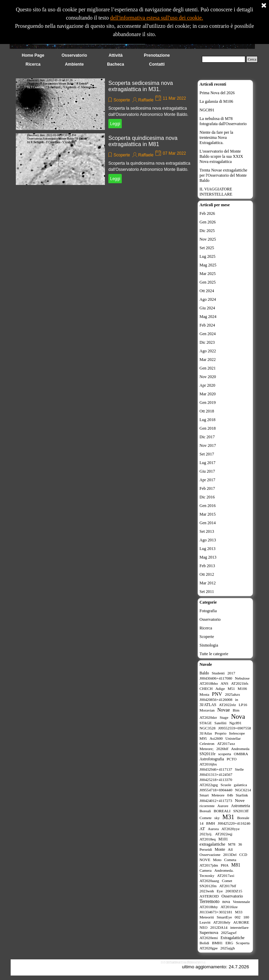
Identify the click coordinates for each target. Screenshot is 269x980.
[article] (105, 104)
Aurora (213, 829)
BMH (211, 823)
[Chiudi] (264, 6)
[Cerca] (224, 59)
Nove (240, 800)
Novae (224, 710)
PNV (217, 694)
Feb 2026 (207, 213)
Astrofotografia (212, 759)
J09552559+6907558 (234, 728)
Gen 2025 (208, 282)
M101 (223, 839)
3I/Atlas (206, 733)
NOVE (205, 860)
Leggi (115, 124)
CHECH (206, 689)
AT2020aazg (209, 881)
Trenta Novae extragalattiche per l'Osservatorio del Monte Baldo (223, 175)
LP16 (243, 705)
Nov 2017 (208, 445)
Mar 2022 (208, 360)
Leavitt (205, 922)
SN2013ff (241, 811)
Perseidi (206, 849)
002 (238, 917)
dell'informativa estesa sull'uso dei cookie (156, 18)
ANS (224, 683)
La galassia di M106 (216, 101)
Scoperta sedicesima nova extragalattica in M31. (141, 86)
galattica (240, 785)
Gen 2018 (208, 428)
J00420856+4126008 (216, 700)
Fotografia (208, 611)
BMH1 (217, 943)
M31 (228, 817)
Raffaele (146, 100)
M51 (231, 689)
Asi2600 (216, 738)
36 (240, 844)
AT (202, 829)
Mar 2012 (208, 583)
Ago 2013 (208, 540)
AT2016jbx (208, 764)
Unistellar (233, 738)
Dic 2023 (207, 342)
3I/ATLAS (208, 705)
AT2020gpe (209, 948)
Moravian (207, 710)
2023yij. (206, 834)
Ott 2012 (207, 574)
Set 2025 (207, 248)
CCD (243, 855)
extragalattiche (212, 844)
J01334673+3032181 (216, 912)
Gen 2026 (208, 222)
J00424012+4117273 (216, 801)
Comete (206, 818)
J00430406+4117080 (216, 678)
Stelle (239, 769)
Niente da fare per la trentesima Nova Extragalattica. (216, 137)
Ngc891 (235, 723)
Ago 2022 (208, 351)
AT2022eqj (224, 834)
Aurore (223, 806)
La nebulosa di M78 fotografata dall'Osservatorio (223, 121)
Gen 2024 (208, 334)
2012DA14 (219, 927)
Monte (220, 849)
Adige (220, 689)
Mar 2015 (208, 514)
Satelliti (220, 723)
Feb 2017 (207, 488)
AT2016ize (229, 907)
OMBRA (241, 754)
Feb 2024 (207, 325)
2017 (231, 673)
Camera (206, 870)
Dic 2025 (207, 231)
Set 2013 (207, 531)
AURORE (241, 922)
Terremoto (209, 901)
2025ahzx (233, 694)
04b (230, 795)
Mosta (204, 694)
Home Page (33, 55)
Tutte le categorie (214, 654)
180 (246, 917)
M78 (232, 844)
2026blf (222, 749)
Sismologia (209, 645)
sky (217, 818)
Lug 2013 (207, 549)
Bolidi (204, 943)
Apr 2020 (207, 385)
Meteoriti (207, 917)
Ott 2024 (207, 291)
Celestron (207, 744)
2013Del (230, 855)
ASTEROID (209, 896)
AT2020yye (231, 829)
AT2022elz (228, 705)
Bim (236, 710)
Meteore (218, 795)
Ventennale (241, 902)
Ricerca (206, 628)
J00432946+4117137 (216, 769)
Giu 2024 (207, 308)
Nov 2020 (208, 377)
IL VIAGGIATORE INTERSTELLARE (216, 192)
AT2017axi (226, 876)
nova (226, 902)
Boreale (243, 818)
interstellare (239, 927)
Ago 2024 (208, 299)
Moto (217, 860)
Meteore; (207, 749)
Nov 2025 (208, 239)
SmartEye (224, 917)
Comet (227, 881)
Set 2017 (207, 454)
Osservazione (210, 855)
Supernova (209, 933)
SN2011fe (207, 754)
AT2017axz (226, 744)
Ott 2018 (207, 411)
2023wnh (207, 891)
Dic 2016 (207, 497)
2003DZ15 (234, 891)
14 (201, 823)
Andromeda (240, 749)
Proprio (220, 733)
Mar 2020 (208, 394)
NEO (203, 927)
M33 (239, 912)
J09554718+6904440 (216, 790)
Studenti (218, 673)
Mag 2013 (208, 557)
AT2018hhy (209, 907)
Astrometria (241, 806)
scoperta (225, 754)
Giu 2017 (207, 471)
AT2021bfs (240, 683)
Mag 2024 (208, 317)
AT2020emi (209, 938)
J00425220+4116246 (234, 823)
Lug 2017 (207, 463)
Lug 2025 (207, 256)
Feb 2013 (207, 566)
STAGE (206, 723)
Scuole (226, 785)
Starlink (242, 795)
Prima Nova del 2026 (217, 93)
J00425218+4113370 (216, 780)
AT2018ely (222, 922)
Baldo (204, 673)
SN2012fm (208, 886)
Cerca (252, 59)
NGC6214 (243, 790)
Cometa (230, 860)
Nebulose (242, 678)
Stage (224, 717)
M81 (236, 865)
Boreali (205, 811)
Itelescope (237, 733)
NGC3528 (207, 728)
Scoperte (122, 100)
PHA (225, 865)
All (230, 849)
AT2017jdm (209, 865)
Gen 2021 (208, 368)
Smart (204, 795)
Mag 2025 (208, 265)
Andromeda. (224, 870)
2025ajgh (228, 948)
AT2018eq (208, 839)
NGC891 (207, 110)
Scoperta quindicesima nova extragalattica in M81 (143, 141)
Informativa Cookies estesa (183, 962)
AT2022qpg (209, 785)
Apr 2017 (207, 480)
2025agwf (229, 933)
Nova (238, 717)
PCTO (232, 759)
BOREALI (222, 811)
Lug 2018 (207, 420)
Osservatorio (210, 619)
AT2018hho (209, 683)
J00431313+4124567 (216, 774)
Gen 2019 (208, 403)
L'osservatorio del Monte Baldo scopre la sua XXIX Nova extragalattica (221, 156)
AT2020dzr (208, 717)
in (236, 700)
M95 (203, 738)
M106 (242, 689)
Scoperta (243, 943)
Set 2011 (207, 592)
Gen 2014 (208, 523)
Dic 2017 (207, 437)
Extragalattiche (233, 938)
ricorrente (207, 806)
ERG (229, 943)
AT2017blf (228, 886)
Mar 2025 (208, 274)
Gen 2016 (208, 506)
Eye (220, 891)
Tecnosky (207, 876)
